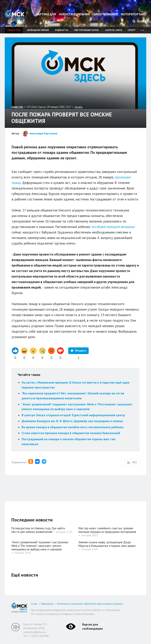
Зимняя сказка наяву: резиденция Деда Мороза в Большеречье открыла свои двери (107, 544)
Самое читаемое (105, 14)
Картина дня (46, 14)
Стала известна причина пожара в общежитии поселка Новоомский (71, 433)
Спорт (132, 30)
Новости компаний (74, 14)
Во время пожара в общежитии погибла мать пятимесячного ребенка (73, 427)
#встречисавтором (87, 30)
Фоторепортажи (134, 14)
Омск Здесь (15, 15)
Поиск (139, 21)
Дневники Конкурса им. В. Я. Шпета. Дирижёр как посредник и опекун (72, 421)
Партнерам (47, 604)
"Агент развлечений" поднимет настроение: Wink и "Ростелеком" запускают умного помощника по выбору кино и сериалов (40, 546)
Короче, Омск (114, 30)
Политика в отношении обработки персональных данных (90, 604)
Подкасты (61, 30)
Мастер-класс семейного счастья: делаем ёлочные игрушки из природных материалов (107, 530)
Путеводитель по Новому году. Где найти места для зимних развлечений (38, 530)
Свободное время (38, 30)
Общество (14, 30)
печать (79, 107)
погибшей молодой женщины (113, 227)
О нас (34, 604)
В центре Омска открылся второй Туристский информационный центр (73, 415)
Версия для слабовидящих (93, 626)
